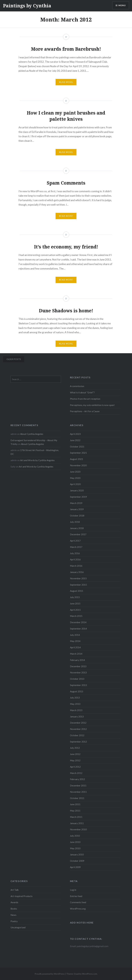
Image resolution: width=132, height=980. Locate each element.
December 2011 (78, 786)
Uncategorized (18, 927)
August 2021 (77, 459)
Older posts (14, 359)
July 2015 (75, 597)
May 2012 (75, 760)
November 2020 (78, 465)
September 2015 (78, 585)
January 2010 (77, 854)
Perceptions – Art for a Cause (85, 411)
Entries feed (76, 896)
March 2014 (76, 654)
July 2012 (75, 748)
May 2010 (75, 848)
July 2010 (75, 836)
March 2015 (76, 616)
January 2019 (77, 509)
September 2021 (78, 453)
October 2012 (77, 735)
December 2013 (78, 666)
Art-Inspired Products (22, 896)
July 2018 (75, 522)
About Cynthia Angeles (32, 434)
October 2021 (77, 447)
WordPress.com (90, 974)
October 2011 (77, 798)
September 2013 (78, 685)
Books (14, 909)
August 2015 (77, 591)
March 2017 (76, 547)
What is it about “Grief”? (82, 392)
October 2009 (77, 861)
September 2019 (78, 497)
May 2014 (75, 641)
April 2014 (75, 647)
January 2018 (77, 528)
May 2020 (75, 478)
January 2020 (77, 490)
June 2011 (75, 804)
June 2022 (75, 440)
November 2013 (78, 672)
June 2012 (75, 754)
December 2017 (78, 534)
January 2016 (77, 572)
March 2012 (76, 773)
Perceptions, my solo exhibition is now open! (92, 405)
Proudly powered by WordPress (50, 974)
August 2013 (77, 691)
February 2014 (77, 660)
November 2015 (78, 578)
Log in (73, 890)
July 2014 (75, 635)
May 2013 (75, 704)
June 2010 (75, 842)
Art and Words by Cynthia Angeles (37, 460)
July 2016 (75, 553)
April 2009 (75, 867)
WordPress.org (78, 909)
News (13, 915)
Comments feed (78, 902)
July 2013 (75, 698)
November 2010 (78, 829)
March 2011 (76, 817)
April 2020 (75, 484)
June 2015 (75, 603)
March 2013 (76, 710)
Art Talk (15, 890)
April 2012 (75, 767)
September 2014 (78, 629)
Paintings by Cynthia (27, 6)
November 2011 (78, 792)
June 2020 (75, 472)
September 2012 (78, 742)
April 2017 (75, 541)
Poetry (14, 921)
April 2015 (75, 610)
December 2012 (78, 723)
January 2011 (77, 823)
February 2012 (77, 779)
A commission (77, 386)
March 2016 (76, 566)
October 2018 (77, 516)
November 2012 (78, 729)
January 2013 (77, 717)
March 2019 (76, 503)
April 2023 (75, 434)
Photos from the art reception (85, 399)
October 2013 (77, 679)
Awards (14, 902)
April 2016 (75, 559)
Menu (122, 5)
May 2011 (75, 811)
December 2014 (78, 622)
